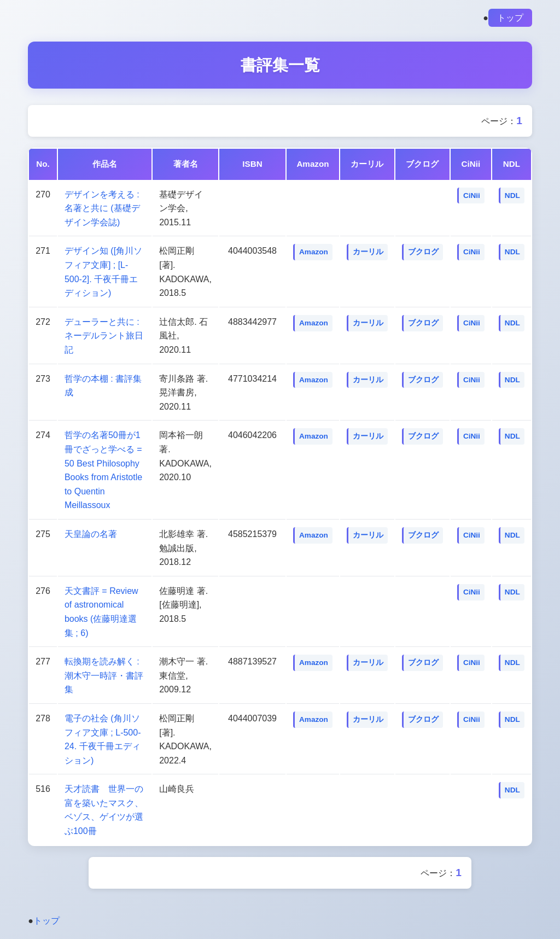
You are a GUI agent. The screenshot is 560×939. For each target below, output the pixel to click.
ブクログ (423, 255)
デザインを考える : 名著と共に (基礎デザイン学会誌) (102, 211)
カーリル (368, 255)
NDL (512, 198)
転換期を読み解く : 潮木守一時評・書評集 (104, 678)
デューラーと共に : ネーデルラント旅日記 (104, 338)
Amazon (314, 255)
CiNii (472, 198)
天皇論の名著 (91, 536)
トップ (510, 18)
